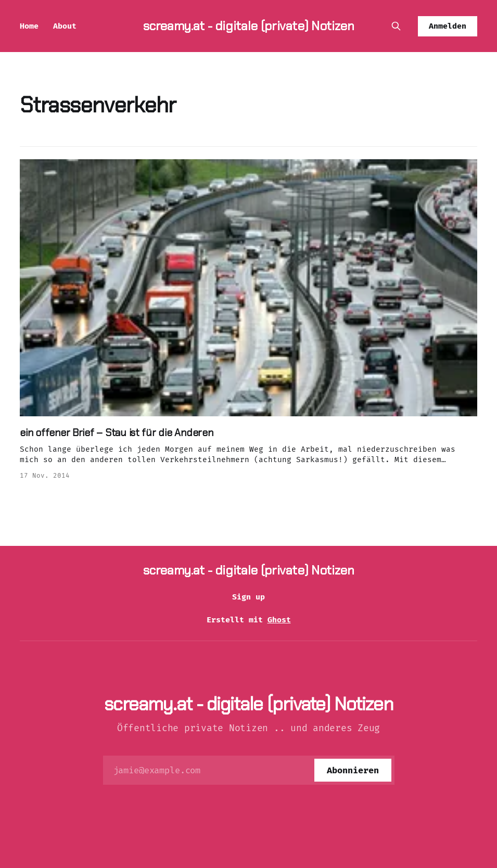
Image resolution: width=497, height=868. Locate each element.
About (65, 26)
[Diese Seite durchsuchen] (396, 26)
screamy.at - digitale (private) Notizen (249, 26)
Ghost (279, 620)
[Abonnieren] (353, 770)
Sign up (248, 597)
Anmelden (448, 26)
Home (29, 26)
